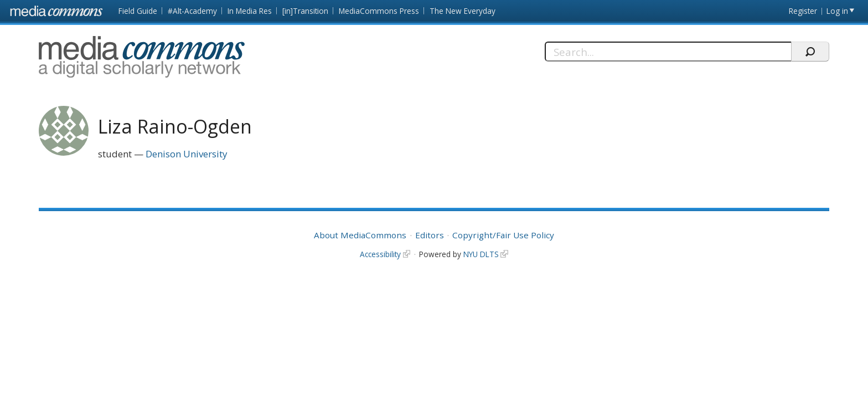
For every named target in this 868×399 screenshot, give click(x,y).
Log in (837, 11)
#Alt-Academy (192, 11)
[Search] (668, 52)
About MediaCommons (360, 235)
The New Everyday (463, 11)
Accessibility (380, 254)
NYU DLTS (481, 254)
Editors (430, 235)
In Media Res (250, 11)
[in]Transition (305, 11)
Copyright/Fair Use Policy (503, 235)
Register (803, 11)
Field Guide (138, 11)
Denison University (187, 154)
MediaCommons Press (379, 11)
